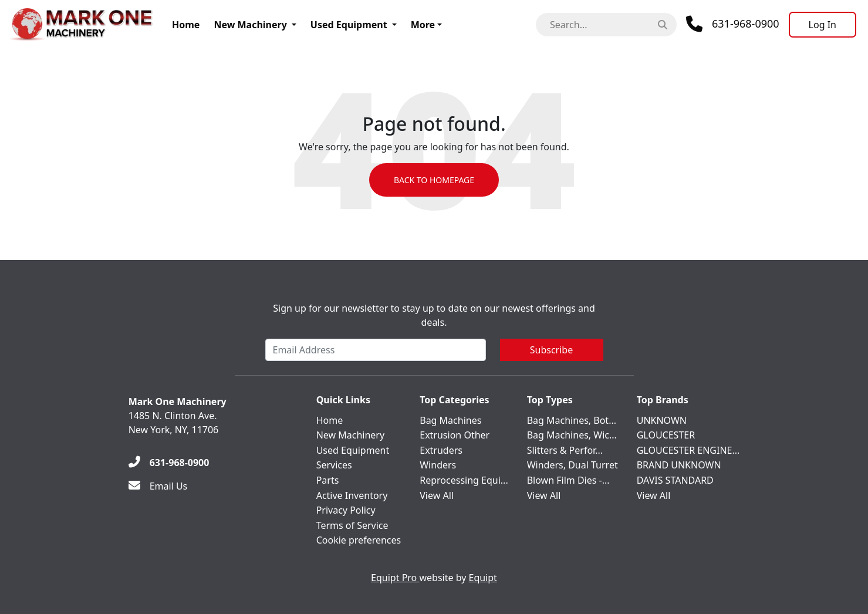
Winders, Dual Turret (573, 465)
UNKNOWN (662, 420)
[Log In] (823, 25)
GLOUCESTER (666, 435)
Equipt (483, 578)
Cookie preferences (359, 540)
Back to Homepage (434, 180)
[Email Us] (158, 486)
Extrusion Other (455, 435)
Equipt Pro (395, 578)
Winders (438, 465)
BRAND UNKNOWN (679, 465)
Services (334, 465)
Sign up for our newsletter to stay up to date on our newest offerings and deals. (434, 315)
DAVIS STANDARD (675, 480)
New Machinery (250, 25)
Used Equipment (349, 25)
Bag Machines (450, 420)
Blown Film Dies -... (568, 480)
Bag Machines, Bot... (572, 420)
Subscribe (551, 350)
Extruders (441, 450)
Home (186, 25)
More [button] (423, 25)
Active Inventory (352, 495)
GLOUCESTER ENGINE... (688, 450)
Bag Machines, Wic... (572, 435)
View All (437, 495)
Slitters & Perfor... (565, 450)
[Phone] (733, 24)
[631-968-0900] (169, 463)
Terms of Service (352, 525)
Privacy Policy (346, 510)
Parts (328, 480)
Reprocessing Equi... (464, 480)
